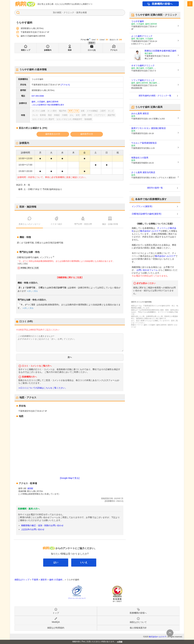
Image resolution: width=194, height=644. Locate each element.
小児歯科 (41, 102)
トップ (56, 613)
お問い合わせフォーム (147, 270)
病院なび (25, 4)
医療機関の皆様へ (162, 4)
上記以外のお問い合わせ (33, 529)
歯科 (33, 102)
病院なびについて (138, 622)
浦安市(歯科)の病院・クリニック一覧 (155, 96)
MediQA (56, 622)
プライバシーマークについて (77, 598)
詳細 (120, 642)
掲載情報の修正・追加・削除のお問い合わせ (42, 525)
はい (56, 562)
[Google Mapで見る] (70, 478)
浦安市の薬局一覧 (155, 188)
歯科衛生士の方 (53, 134)
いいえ (84, 562)
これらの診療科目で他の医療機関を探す (48, 105)
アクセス (114, 50)
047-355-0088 (38, 96)
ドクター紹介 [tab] (56, 224)
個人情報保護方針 (138, 628)
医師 (70, 50)
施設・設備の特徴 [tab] (110, 224)
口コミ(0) (92, 50)
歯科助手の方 (87, 134)
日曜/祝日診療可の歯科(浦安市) (146, 214)
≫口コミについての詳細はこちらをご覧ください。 (43, 388)
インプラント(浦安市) (142, 206)
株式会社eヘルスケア (150, 231)
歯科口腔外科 (53, 102)
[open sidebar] (190, 4)
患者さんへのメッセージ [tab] (29, 224)
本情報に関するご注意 (30, 268)
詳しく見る (23, 264)
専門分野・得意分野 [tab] (83, 224)
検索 (85, 12)
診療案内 (48, 50)
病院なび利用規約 (56, 628)
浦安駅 (30, 488)
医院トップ (26, 50)
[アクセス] (65, 85)
